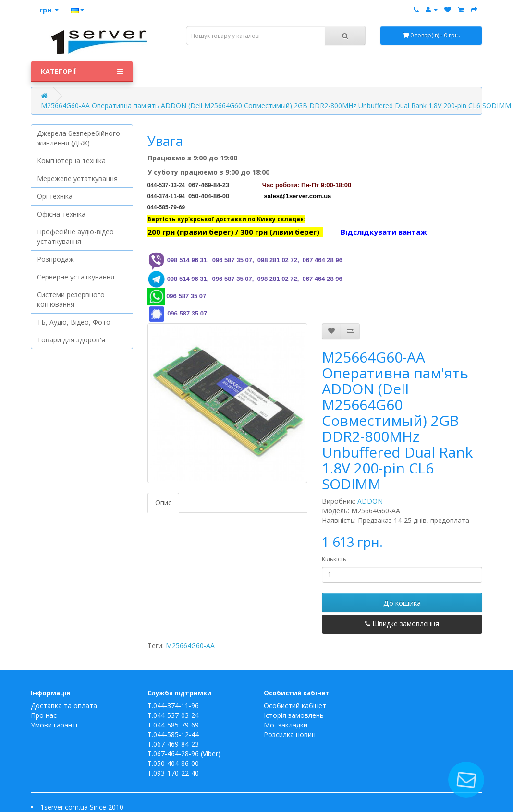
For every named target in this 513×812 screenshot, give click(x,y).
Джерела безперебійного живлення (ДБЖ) (79, 138)
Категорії (82, 72)
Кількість (334, 559)
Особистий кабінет (295, 706)
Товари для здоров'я (71, 340)
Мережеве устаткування (77, 178)
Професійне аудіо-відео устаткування (75, 236)
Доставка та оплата (64, 706)
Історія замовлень (294, 715)
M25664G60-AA (190, 646)
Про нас (44, 715)
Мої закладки (286, 725)
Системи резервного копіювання (71, 299)
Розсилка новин (290, 734)
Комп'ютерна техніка (71, 161)
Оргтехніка (55, 196)
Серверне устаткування (76, 277)
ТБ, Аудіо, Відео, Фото (74, 322)
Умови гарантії (55, 725)
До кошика (402, 603)
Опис (163, 503)
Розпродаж (55, 259)
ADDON (370, 501)
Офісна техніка (61, 214)
